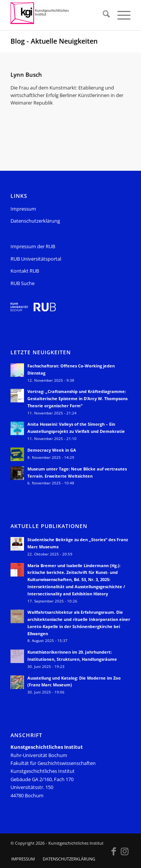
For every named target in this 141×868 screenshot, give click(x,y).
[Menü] (120, 15)
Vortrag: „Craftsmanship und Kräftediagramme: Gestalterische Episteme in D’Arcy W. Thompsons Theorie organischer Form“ (77, 398)
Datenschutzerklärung (35, 221)
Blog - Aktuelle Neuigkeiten (54, 41)
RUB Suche (22, 283)
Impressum (23, 209)
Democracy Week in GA (52, 450)
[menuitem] (103, 15)
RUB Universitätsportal (36, 259)
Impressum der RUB (33, 246)
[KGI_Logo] (58, 15)
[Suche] (103, 15)
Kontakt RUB (25, 271)
